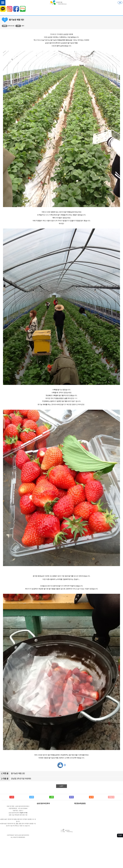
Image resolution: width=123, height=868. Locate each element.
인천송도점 (111, 797)
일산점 (91, 797)
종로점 (71, 797)
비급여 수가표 (24, 813)
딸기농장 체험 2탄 (18, 773)
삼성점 (32, 797)
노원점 (52, 797)
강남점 (12, 797)
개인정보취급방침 (80, 803)
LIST (61, 786)
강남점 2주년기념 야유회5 (21, 779)
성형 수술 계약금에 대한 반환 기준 (18, 815)
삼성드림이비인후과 (43, 803)
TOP (120, 835)
